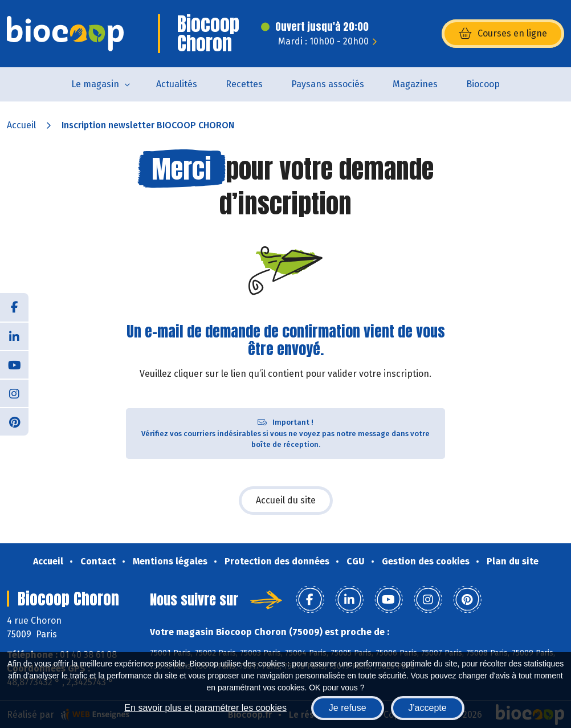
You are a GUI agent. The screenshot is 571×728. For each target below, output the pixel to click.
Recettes (244, 84)
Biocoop (483, 84)
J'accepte (428, 708)
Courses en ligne (503, 34)
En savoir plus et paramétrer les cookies (205, 708)
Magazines (415, 84)
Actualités (177, 84)
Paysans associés (328, 84)
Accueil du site (286, 500)
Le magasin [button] (95, 84)
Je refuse (348, 708)
